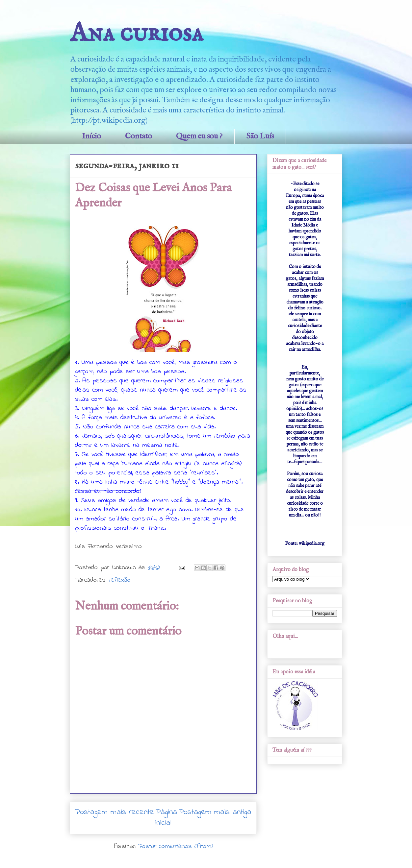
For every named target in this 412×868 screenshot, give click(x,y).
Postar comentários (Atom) (176, 846)
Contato (139, 136)
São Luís (260, 136)
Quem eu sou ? (199, 136)
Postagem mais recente (115, 812)
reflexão (120, 580)
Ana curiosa (136, 34)
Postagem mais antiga (215, 812)
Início (91, 136)
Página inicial (166, 818)
